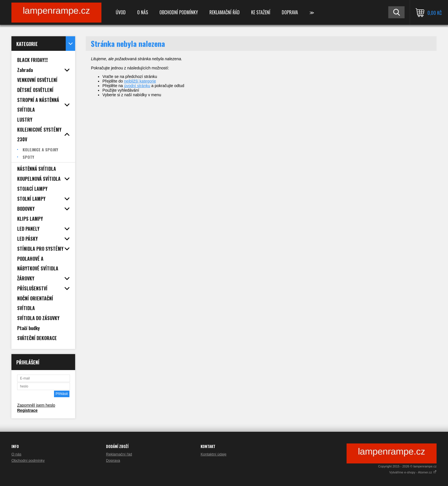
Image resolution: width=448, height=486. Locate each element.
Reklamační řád (225, 12)
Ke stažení (261, 12)
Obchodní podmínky (179, 12)
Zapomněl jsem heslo (36, 405)
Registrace (27, 410)
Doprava (290, 12)
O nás (143, 12)
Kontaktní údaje (213, 454)
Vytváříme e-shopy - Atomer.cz (413, 472)
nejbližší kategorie (140, 81)
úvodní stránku (137, 86)
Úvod (121, 12)
